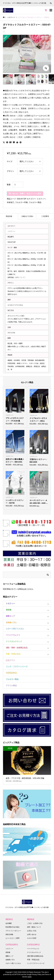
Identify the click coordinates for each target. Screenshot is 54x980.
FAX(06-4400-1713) (42, 119)
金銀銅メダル (11, 622)
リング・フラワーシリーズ (17, 667)
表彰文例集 (11, 333)
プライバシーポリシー (13, 931)
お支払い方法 (32, 931)
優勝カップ (10, 616)
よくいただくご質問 (12, 938)
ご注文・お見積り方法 (35, 923)
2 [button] (25, 773)
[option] (27, 765)
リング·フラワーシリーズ (36, 963)
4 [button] (29, 773)
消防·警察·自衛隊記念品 (35, 956)
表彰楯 (9, 610)
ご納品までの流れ (27, 216)
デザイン (11, 171)
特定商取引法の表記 (12, 927)
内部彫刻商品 (11, 673)
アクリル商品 (11, 685)
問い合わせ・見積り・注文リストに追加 (25, 194)
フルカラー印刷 (21, 202)
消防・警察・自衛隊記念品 (17, 648)
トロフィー (41, 199)
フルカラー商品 (35, 202)
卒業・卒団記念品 (13, 654)
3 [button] (27, 773)
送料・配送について (34, 927)
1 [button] (23, 773)
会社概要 (9, 923)
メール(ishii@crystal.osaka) (21, 119)
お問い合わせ (32, 934)
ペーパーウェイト (13, 635)
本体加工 (11, 202)
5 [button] (31, 773)
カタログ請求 (32, 938)
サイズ (10, 161)
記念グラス (10, 660)
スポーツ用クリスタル (15, 629)
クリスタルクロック (14, 641)
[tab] (9, 216)
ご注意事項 (45, 216)
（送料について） (20, 277)
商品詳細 (9, 216)
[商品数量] (18, 185)
